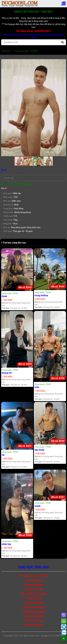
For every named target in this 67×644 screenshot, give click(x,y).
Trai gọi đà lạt (33, 598)
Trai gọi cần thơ (34, 589)
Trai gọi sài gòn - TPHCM (10, 293)
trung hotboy (41, 295)
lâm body (39, 450)
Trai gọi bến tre (33, 620)
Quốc (5, 296)
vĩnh (37, 387)
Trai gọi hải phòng (33, 616)
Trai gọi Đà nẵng (34, 585)
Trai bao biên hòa (33, 603)
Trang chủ (6, 51)
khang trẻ (7, 373)
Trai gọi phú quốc (34, 625)
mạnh (38, 506)
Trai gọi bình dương (33, 611)
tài (3, 455)
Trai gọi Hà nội (33, 580)
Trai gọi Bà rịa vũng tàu (33, 594)
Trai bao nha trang (33, 607)
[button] (63, 62)
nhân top (6, 544)
